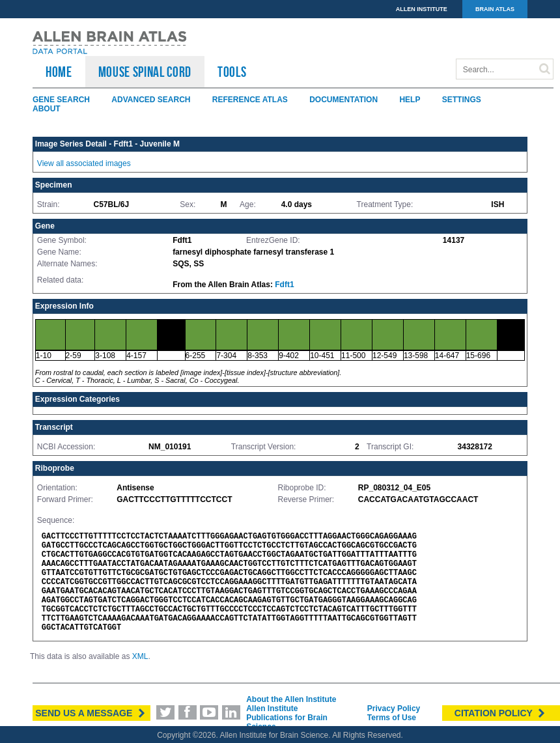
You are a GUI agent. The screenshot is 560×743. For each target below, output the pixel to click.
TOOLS (232, 72)
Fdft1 (284, 285)
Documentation (343, 100)
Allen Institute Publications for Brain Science (287, 718)
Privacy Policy (394, 708)
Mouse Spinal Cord (145, 72)
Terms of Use (392, 718)
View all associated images (84, 163)
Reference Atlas (250, 100)
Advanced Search (151, 100)
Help (410, 100)
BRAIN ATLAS (495, 9)
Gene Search (61, 100)
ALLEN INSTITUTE (422, 9)
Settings (462, 100)
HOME (59, 72)
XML (140, 656)
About (47, 109)
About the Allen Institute (291, 699)
